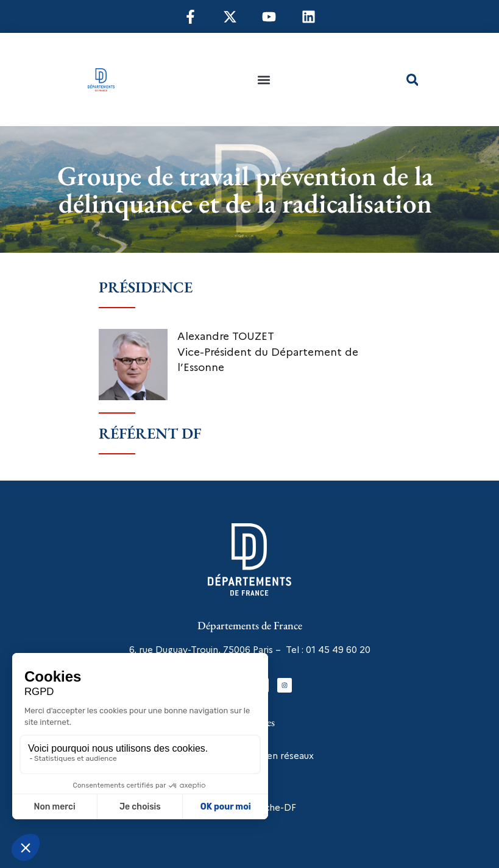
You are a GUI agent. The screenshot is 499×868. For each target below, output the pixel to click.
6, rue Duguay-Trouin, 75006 (190, 650)
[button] (264, 79)
